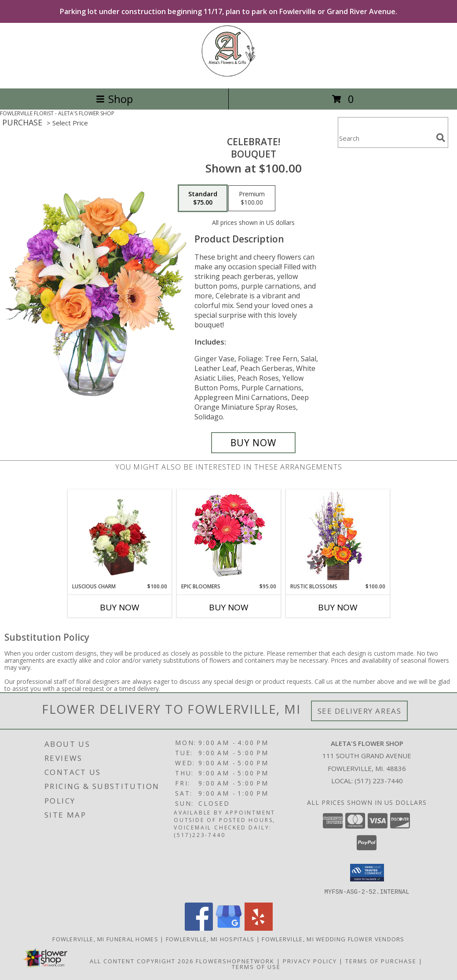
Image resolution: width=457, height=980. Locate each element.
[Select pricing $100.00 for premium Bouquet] (252, 198)
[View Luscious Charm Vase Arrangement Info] (119, 536)
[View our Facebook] (199, 928)
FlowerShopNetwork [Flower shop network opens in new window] (235, 961)
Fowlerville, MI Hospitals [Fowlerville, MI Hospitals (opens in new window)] (210, 939)
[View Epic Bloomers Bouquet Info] (228, 536)
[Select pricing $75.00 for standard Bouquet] (203, 198)
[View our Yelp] (259, 928)
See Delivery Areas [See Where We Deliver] (360, 711)
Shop (114, 99)
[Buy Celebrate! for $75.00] (253, 443)
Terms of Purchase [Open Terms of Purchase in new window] (381, 961)
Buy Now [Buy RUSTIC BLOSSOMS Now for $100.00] (338, 607)
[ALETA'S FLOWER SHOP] (228, 75)
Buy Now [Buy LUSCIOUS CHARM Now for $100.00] (120, 607)
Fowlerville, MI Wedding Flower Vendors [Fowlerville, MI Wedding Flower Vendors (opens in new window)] (333, 939)
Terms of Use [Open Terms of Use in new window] (256, 966)
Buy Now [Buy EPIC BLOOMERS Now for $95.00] (229, 607)
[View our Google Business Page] (229, 928)
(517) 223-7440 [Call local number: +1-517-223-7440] (379, 781)
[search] (441, 138)
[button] (367, 873)
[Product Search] (385, 138)
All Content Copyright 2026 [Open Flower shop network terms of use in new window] (142, 961)
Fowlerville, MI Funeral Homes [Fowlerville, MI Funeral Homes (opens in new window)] (105, 939)
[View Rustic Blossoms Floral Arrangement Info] (338, 536)
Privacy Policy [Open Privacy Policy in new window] (310, 961)
